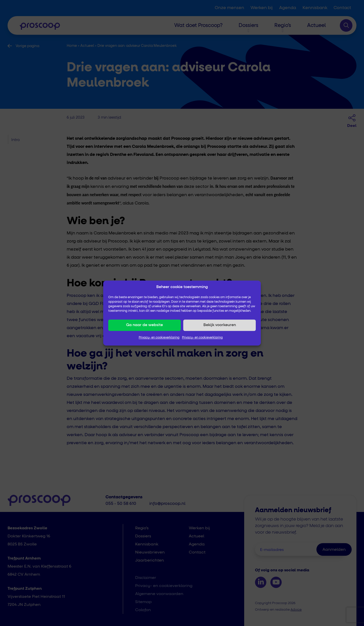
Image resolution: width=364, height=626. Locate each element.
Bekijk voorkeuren (220, 325)
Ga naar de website (144, 325)
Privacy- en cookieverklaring (159, 338)
